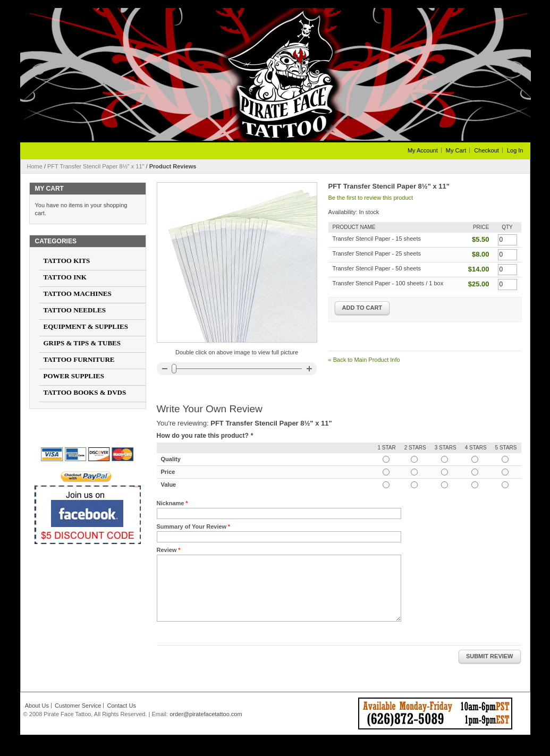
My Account (423, 150)
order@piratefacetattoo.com (206, 714)
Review (167, 550)
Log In (515, 150)
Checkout (486, 150)
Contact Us (121, 706)
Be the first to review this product (371, 198)
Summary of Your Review (192, 527)
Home (35, 166)
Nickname (171, 503)
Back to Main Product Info (364, 360)
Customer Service (78, 706)
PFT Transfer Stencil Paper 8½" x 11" (96, 166)
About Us (37, 706)
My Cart (456, 150)
